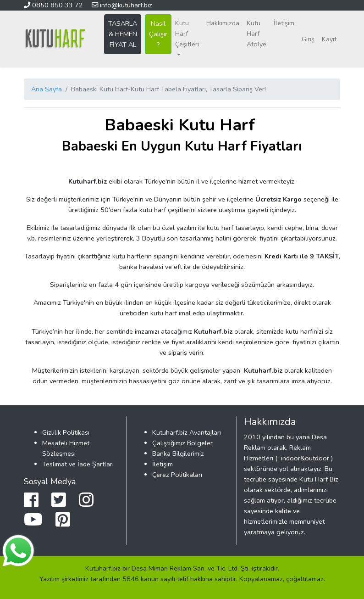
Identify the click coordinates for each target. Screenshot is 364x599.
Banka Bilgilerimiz (178, 453)
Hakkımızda (223, 23)
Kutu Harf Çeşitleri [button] (187, 34)
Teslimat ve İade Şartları (78, 464)
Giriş (308, 39)
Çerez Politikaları (177, 475)
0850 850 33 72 (54, 5)
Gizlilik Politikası (66, 432)
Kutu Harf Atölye (256, 34)
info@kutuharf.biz (122, 5)
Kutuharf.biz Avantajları (187, 432)
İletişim (284, 23)
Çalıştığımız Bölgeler (182, 443)
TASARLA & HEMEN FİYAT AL (123, 34)
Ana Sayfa (47, 89)
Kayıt (329, 39)
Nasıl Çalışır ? (158, 34)
